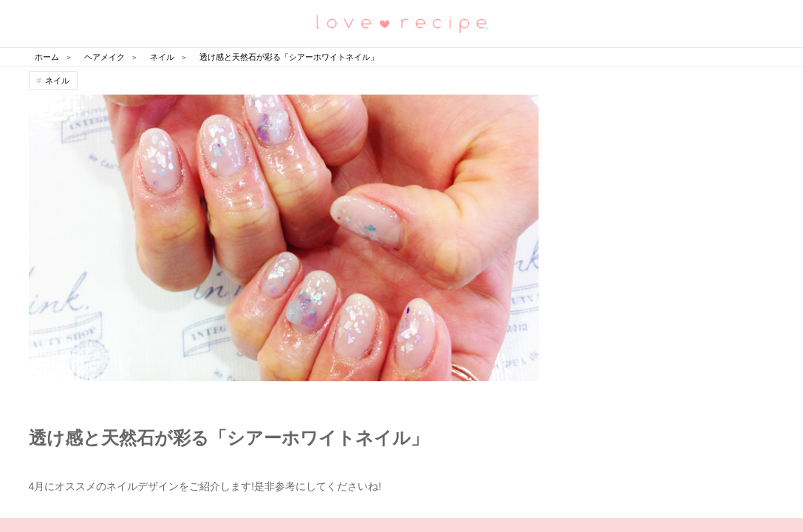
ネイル (57, 81)
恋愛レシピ (402, 23)
